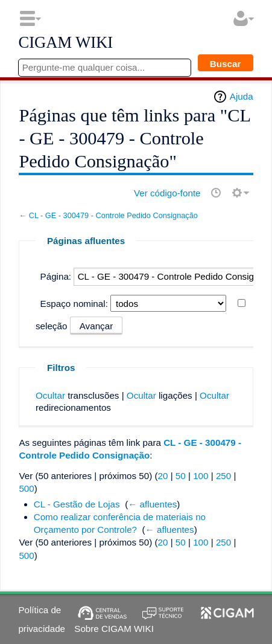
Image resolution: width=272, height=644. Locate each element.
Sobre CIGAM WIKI (114, 629)
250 (223, 476)
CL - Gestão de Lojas (77, 504)
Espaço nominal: (74, 304)
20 (163, 476)
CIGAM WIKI (65, 43)
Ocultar (50, 395)
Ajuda (242, 96)
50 (181, 476)
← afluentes (152, 504)
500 (26, 488)
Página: (56, 276)
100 (201, 476)
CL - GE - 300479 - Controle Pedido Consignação (113, 215)
